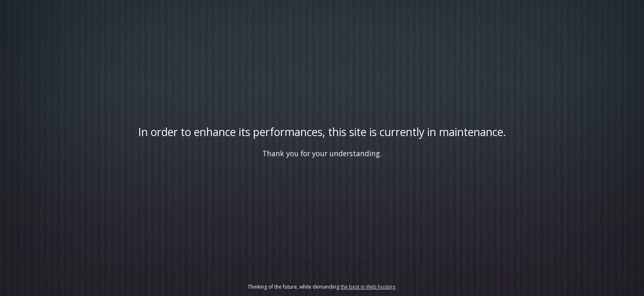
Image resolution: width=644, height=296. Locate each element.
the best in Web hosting (368, 287)
